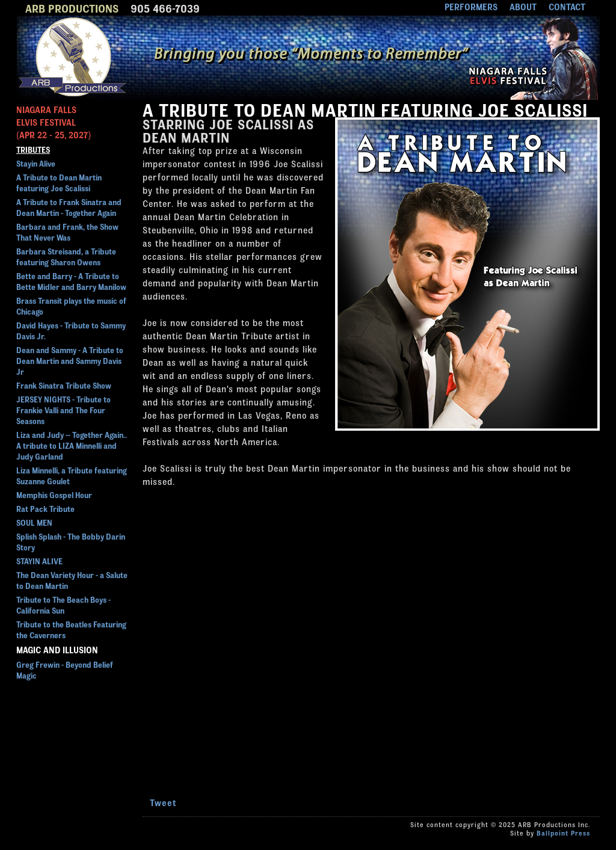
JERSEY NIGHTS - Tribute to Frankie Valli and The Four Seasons (63, 410)
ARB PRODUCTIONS (72, 8)
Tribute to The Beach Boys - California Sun (63, 605)
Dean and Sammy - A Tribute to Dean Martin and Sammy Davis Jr (70, 360)
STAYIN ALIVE (39, 561)
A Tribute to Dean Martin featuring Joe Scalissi (59, 182)
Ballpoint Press (563, 833)
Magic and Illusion (57, 649)
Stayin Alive (36, 163)
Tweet (163, 802)
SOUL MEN (34, 522)
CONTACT (567, 6)
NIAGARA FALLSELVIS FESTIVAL (54, 122)
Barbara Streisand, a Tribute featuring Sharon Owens (66, 256)
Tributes (33, 149)
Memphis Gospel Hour (54, 494)
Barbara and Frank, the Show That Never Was (67, 232)
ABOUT (523, 6)
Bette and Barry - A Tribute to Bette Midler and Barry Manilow (71, 281)
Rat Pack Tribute (45, 508)
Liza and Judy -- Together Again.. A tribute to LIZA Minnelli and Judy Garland (72, 445)
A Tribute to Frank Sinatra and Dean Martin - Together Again (69, 207)
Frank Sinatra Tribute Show (64, 385)
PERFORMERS (471, 6)
